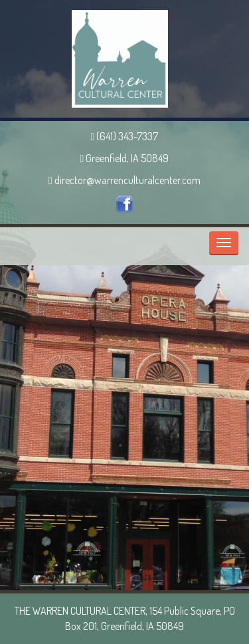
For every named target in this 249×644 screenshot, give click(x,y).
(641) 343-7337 (125, 136)
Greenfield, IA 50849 (125, 158)
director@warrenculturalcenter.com (124, 180)
